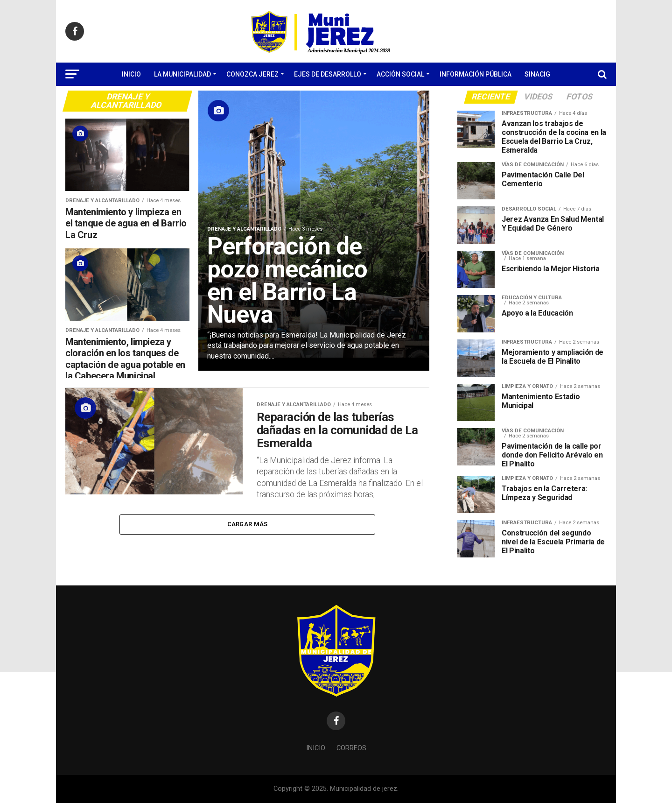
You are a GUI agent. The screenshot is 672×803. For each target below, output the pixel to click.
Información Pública (476, 74)
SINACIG (537, 74)
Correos (351, 748)
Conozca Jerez (252, 74)
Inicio (131, 74)
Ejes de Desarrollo (328, 74)
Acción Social (400, 74)
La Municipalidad (182, 74)
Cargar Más (248, 527)
